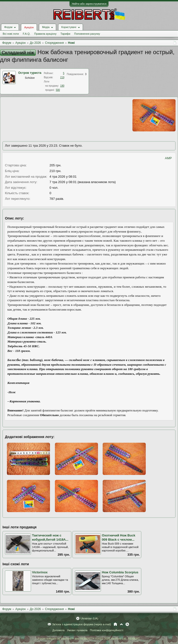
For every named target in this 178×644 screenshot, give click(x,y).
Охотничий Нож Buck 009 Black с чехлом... (119, 537)
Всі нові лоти (11, 34)
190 (62, 86)
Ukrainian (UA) (89, 618)
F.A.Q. (26, 34)
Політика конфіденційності (106, 630)
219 (62, 77)
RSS (127, 624)
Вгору (121, 624)
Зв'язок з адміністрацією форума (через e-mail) (82, 624)
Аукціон (29, 27)
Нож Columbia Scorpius (120, 572)
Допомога (58, 630)
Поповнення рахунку (87, 34)
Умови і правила (77, 630)
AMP (168, 158)
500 (58, 90)
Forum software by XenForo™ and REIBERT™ (89, 639)
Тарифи (65, 34)
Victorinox (40, 572)
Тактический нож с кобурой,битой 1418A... (50, 537)
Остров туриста (30, 73)
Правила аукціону (45, 34)
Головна (115, 624)
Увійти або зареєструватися (89, 4)
